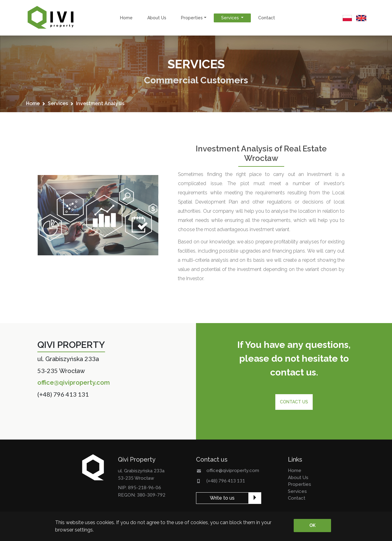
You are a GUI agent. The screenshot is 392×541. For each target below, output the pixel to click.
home (126, 18)
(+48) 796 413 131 (63, 394)
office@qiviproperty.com (74, 383)
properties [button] (192, 18)
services (58, 103)
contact (267, 18)
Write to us (222, 498)
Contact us (294, 402)
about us (157, 18)
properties (300, 484)
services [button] (231, 18)
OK (312, 525)
